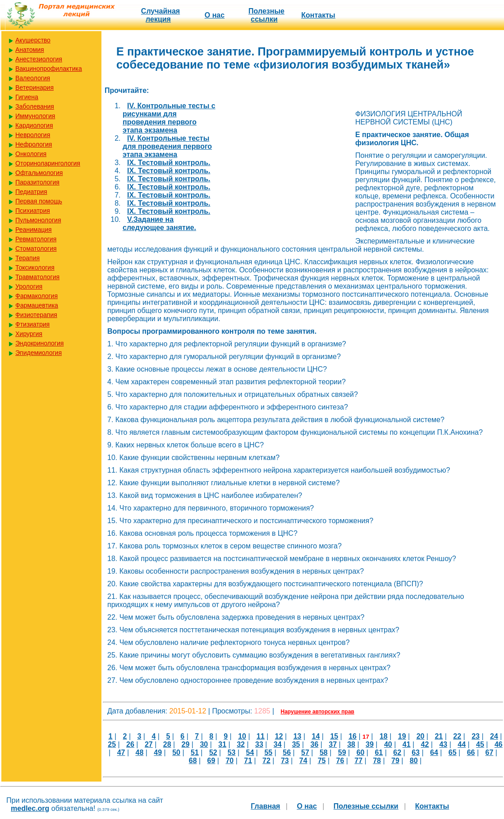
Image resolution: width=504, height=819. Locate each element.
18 (384, 736)
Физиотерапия (36, 315)
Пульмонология (38, 220)
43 (443, 744)
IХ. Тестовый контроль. (169, 211)
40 (388, 744)
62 (397, 752)
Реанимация (34, 230)
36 (315, 744)
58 (324, 752)
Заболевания (35, 106)
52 (213, 752)
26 (130, 744)
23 (476, 736)
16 (353, 736)
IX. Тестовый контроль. (169, 163)
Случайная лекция (160, 15)
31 (222, 744)
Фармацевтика (37, 305)
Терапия (27, 258)
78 (377, 761)
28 (167, 744)
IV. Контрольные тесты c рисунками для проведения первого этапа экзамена (169, 118)
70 (229, 761)
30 (204, 744)
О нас (215, 15)
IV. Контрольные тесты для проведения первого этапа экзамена (167, 146)
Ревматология (36, 239)
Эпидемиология (39, 353)
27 (149, 744)
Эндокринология (39, 343)
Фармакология (37, 296)
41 (407, 744)
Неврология (33, 135)
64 (434, 752)
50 (176, 752)
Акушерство (33, 40)
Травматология (37, 277)
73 (285, 761)
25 (112, 744)
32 (241, 744)
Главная (265, 806)
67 (490, 752)
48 (140, 752)
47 (121, 752)
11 (261, 736)
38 (351, 744)
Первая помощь (39, 201)
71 (248, 761)
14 (316, 736)
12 (279, 736)
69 (211, 761)
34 (278, 744)
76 (340, 761)
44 (462, 744)
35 (296, 744)
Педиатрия (31, 192)
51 (195, 752)
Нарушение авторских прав (318, 712)
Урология (29, 286)
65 (453, 752)
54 (250, 752)
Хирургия (29, 334)
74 (303, 761)
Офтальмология (39, 173)
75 (322, 761)
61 (379, 752)
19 (402, 736)
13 (298, 736)
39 (370, 744)
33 (259, 744)
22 (457, 736)
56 (287, 752)
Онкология (31, 154)
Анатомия (30, 50)
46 (499, 744)
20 (421, 736)
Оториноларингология (48, 163)
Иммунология (35, 116)
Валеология (33, 78)
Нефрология (34, 144)
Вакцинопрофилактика (49, 69)
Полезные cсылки (266, 15)
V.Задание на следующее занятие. (159, 223)
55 (268, 752)
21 (439, 736)
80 (414, 761)
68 (193, 761)
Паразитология (37, 182)
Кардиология (34, 125)
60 (361, 752)
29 (186, 744)
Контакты (318, 15)
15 (334, 736)
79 (395, 761)
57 (305, 752)
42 (425, 744)
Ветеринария (34, 87)
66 (471, 752)
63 (416, 752)
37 (333, 744)
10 (242, 736)
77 (358, 761)
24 (494, 736)
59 (342, 752)
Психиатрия (33, 211)
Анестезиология (39, 59)
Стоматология (36, 248)
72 (266, 761)
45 (480, 744)
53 (232, 752)
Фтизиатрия (32, 324)
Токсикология (35, 267)
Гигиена (27, 97)
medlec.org (30, 808)
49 (158, 752)
